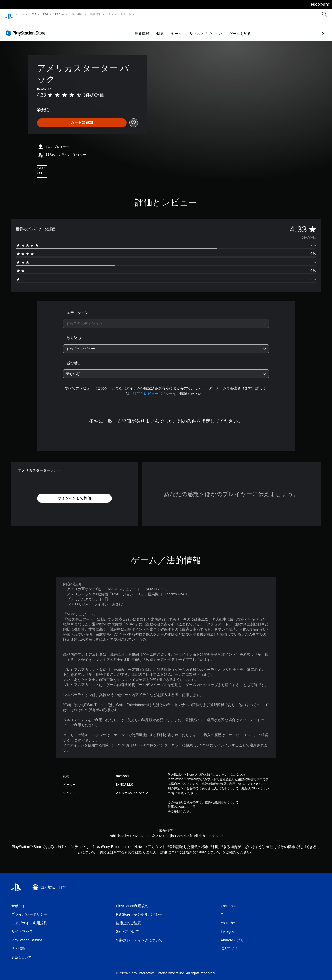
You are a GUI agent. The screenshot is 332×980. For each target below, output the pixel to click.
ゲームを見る (213, 29)
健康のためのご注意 (182, 802)
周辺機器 (77, 14)
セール (149, 29)
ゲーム (20, 14)
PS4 (46, 14)
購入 (111, 14)
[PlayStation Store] (27, 28)
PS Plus (60, 14)
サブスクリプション (178, 29)
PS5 (34, 14)
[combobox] (166, 319)
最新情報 (95, 14)
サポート (126, 14)
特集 (133, 29)
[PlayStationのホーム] (9, 14)
